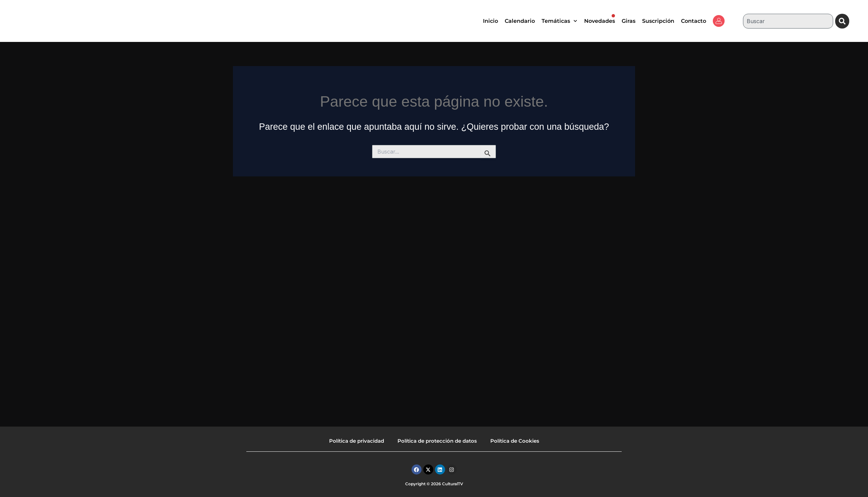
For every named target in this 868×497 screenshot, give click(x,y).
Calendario (520, 21)
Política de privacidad (357, 441)
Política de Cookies (515, 441)
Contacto (694, 21)
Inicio (490, 21)
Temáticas (559, 21)
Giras (629, 21)
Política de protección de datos (437, 441)
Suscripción (658, 21)
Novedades (600, 19)
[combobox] (788, 21)
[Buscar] (843, 21)
